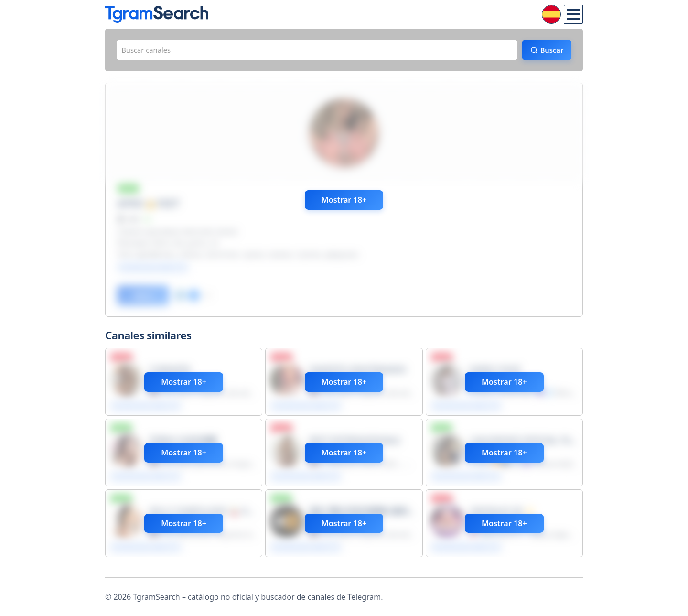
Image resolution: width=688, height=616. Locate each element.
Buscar (547, 51)
